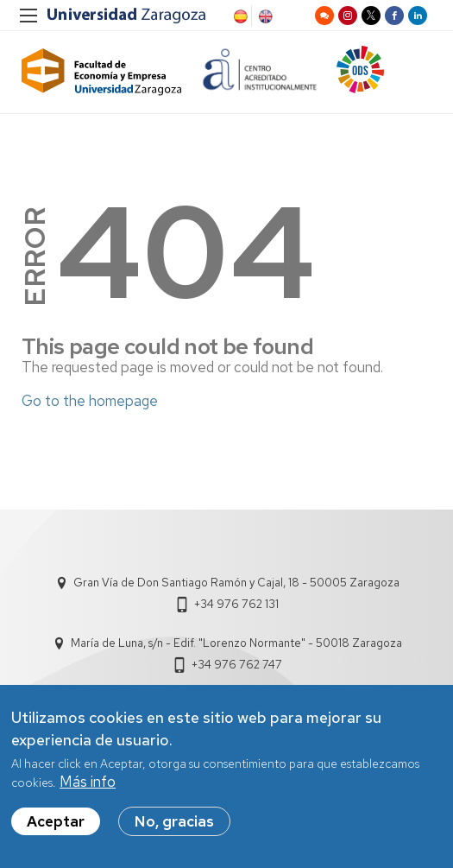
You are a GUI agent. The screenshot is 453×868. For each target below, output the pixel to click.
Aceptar (56, 828)
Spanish (239, 16)
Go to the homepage (90, 401)
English (264, 16)
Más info (88, 789)
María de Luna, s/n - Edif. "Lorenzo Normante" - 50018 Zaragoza (236, 643)
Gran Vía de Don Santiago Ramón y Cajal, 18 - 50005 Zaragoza (236, 583)
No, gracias (174, 828)
